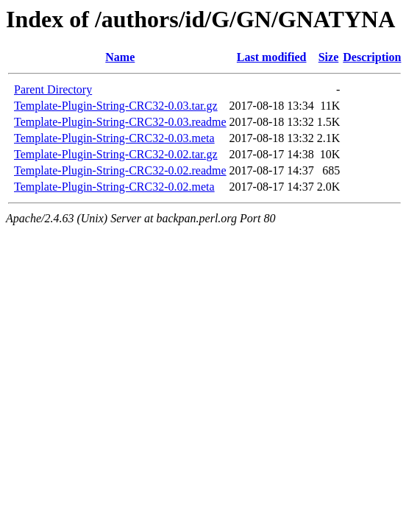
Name (120, 57)
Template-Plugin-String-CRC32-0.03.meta (114, 138)
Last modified (272, 57)
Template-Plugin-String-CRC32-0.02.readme (120, 170)
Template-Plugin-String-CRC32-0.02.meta (114, 187)
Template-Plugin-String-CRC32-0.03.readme (120, 122)
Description (372, 57)
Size (329, 57)
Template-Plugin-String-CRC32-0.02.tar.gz (116, 154)
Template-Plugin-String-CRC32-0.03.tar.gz (116, 106)
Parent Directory (53, 89)
